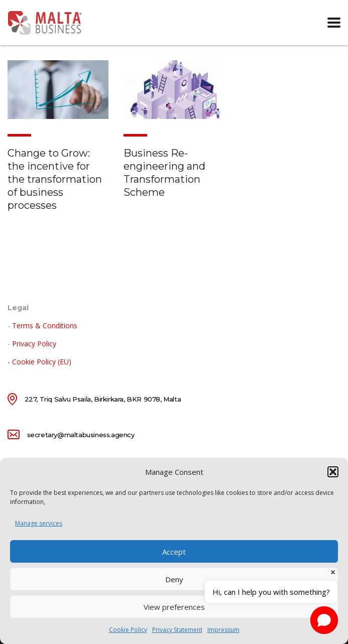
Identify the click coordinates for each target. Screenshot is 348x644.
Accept (174, 552)
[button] (333, 472)
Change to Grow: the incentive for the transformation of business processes (55, 179)
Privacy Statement (177, 630)
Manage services (39, 523)
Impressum (223, 630)
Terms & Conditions (45, 326)
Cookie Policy (128, 630)
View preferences (174, 607)
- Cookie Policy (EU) (39, 362)
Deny (174, 579)
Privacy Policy (34, 344)
